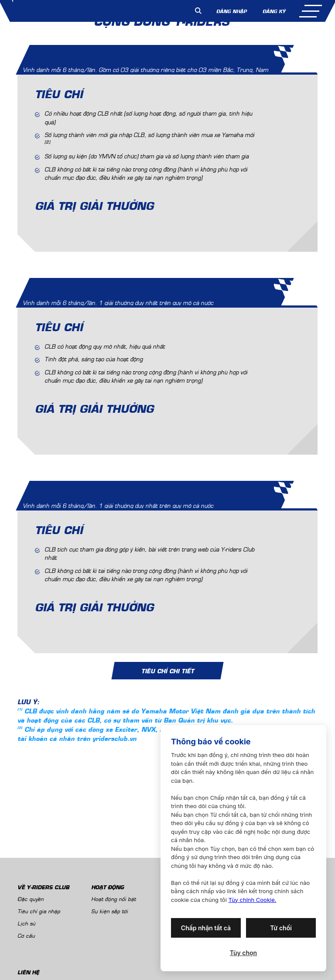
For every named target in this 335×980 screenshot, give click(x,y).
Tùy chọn (243, 953)
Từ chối (281, 928)
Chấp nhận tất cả (206, 928)
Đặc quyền (31, 899)
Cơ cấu (26, 935)
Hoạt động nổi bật (113, 899)
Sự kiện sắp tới (109, 911)
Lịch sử (26, 923)
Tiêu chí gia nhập (39, 911)
